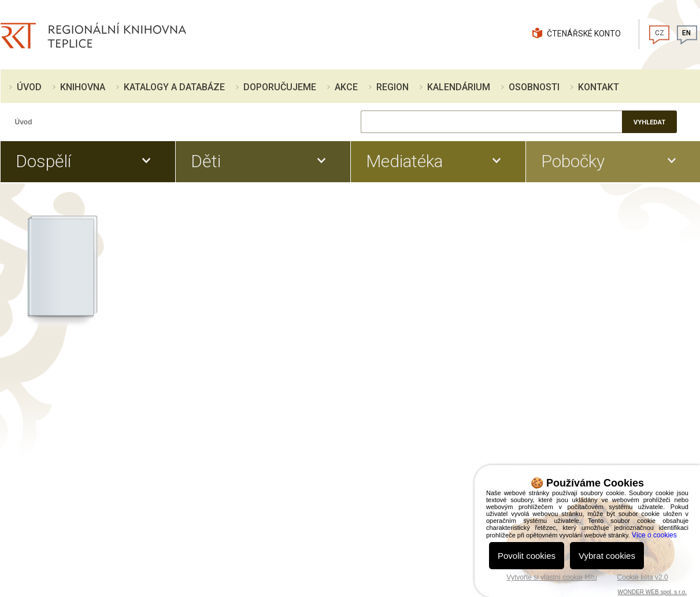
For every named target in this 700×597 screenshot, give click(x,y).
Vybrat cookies (607, 556)
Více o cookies (654, 535)
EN (686, 33)
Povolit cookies (527, 556)
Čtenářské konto (584, 34)
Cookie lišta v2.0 (643, 577)
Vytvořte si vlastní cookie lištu (551, 577)
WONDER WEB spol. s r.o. (652, 592)
